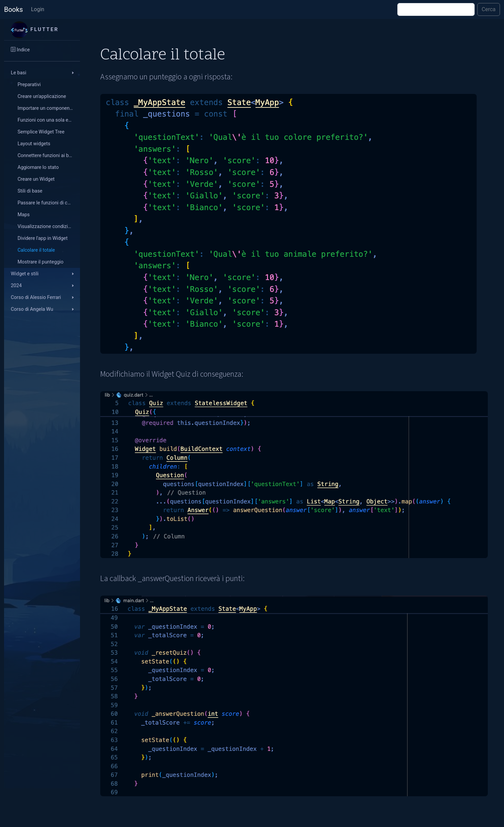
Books (14, 9)
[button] (42, 73)
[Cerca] (436, 9)
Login (38, 9)
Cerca (489, 9)
